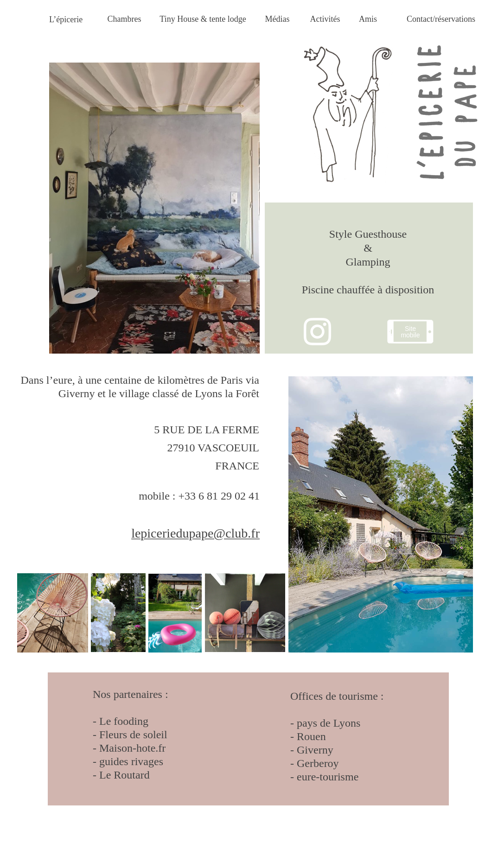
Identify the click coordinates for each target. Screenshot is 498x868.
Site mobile (410, 332)
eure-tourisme (326, 777)
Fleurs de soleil (133, 735)
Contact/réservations (441, 19)
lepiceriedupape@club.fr (195, 533)
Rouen (311, 736)
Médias (278, 19)
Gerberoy (318, 763)
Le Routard (124, 775)
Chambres (124, 19)
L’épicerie (66, 19)
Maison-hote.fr (131, 748)
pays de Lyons (329, 723)
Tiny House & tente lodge (203, 19)
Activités (325, 19)
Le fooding (124, 721)
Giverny (315, 750)
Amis (368, 19)
